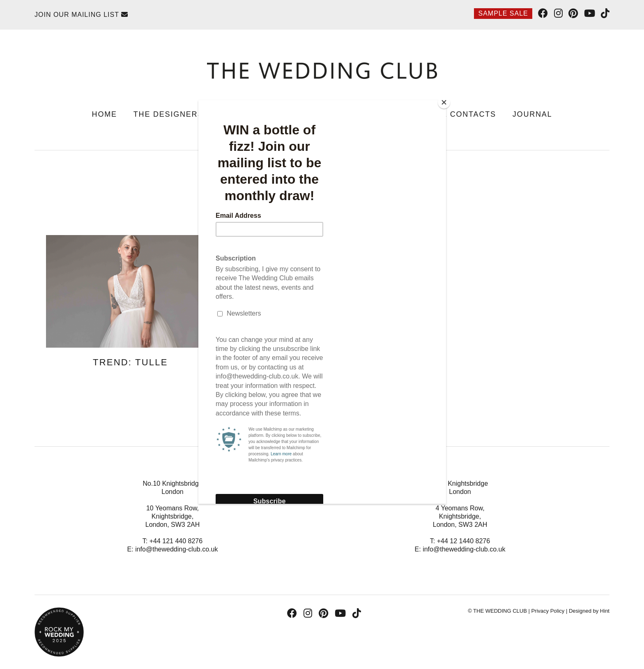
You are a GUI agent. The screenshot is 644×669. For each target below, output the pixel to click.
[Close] (444, 102)
